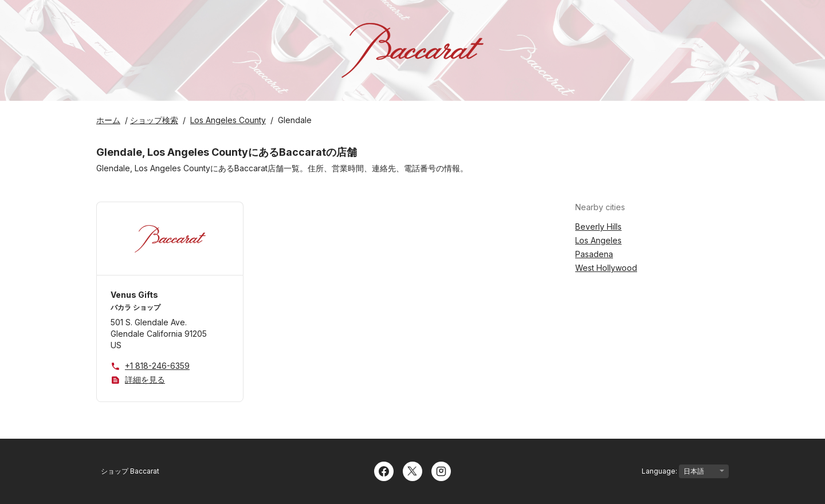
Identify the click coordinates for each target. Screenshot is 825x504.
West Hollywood (606, 268)
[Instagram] (441, 470)
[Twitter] (412, 470)
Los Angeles (598, 240)
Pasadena (594, 254)
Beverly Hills (598, 227)
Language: (685, 471)
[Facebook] (384, 470)
